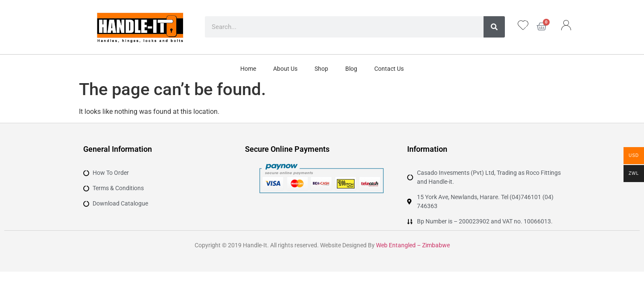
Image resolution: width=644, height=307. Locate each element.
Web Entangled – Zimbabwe (413, 245)
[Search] (494, 27)
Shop (321, 69)
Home (248, 69)
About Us (285, 69)
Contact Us (389, 69)
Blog (351, 69)
